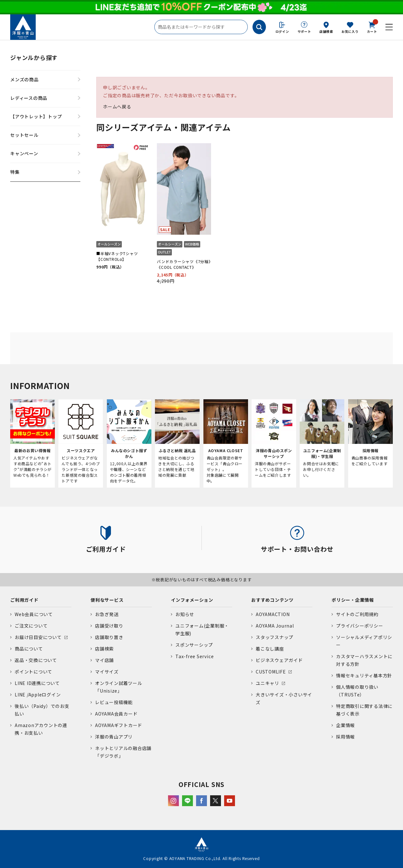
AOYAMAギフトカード (119, 725)
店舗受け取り (109, 626)
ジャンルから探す (34, 57)
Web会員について (34, 614)
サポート (304, 31)
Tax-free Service (194, 656)
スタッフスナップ (275, 637)
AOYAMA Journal (275, 626)
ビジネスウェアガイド (279, 660)
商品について (29, 649)
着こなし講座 (270, 649)
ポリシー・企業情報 (353, 600)
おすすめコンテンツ (272, 600)
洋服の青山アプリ (114, 737)
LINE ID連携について (37, 683)
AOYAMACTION (273, 614)
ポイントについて (33, 672)
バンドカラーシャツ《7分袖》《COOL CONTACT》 (184, 264)
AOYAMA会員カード (116, 714)
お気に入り (350, 31)
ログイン (282, 31)
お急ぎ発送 (107, 614)
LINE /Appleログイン (38, 695)
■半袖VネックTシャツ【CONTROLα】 (117, 256)
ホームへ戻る (117, 107)
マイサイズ (107, 672)
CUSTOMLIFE (271, 672)
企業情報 (345, 725)
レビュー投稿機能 (114, 702)
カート (372, 27)
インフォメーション (192, 600)
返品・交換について (36, 660)
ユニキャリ (267, 683)
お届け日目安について (38, 637)
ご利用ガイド (24, 600)
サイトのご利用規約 (357, 614)
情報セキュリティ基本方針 (364, 675)
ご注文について (31, 626)
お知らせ (185, 614)
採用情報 (345, 737)
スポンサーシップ (194, 645)
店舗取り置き (109, 637)
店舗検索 (326, 31)
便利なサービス (107, 600)
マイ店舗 (104, 660)
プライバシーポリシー (360, 626)
